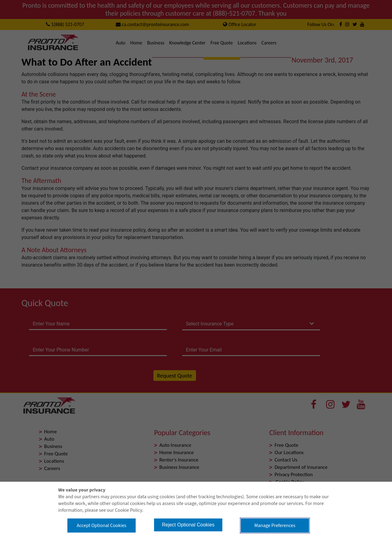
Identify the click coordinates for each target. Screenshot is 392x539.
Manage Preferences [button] (275, 526)
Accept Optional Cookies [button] (101, 526)
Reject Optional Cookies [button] (188, 525)
